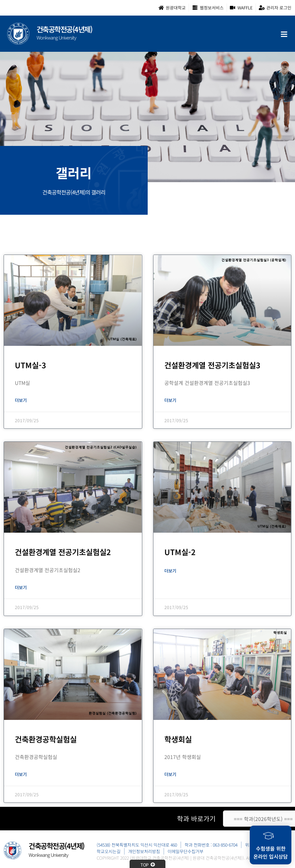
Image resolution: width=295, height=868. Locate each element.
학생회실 (178, 739)
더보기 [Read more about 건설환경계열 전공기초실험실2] (21, 587)
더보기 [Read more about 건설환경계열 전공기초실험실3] (170, 400)
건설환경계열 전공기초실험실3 (212, 365)
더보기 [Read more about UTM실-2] (170, 571)
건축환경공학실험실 (46, 739)
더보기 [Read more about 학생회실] (170, 774)
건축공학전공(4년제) (64, 29)
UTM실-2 (180, 552)
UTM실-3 (30, 365)
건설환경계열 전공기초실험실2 (63, 552)
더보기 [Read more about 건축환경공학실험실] (21, 774)
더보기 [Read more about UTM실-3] (21, 400)
